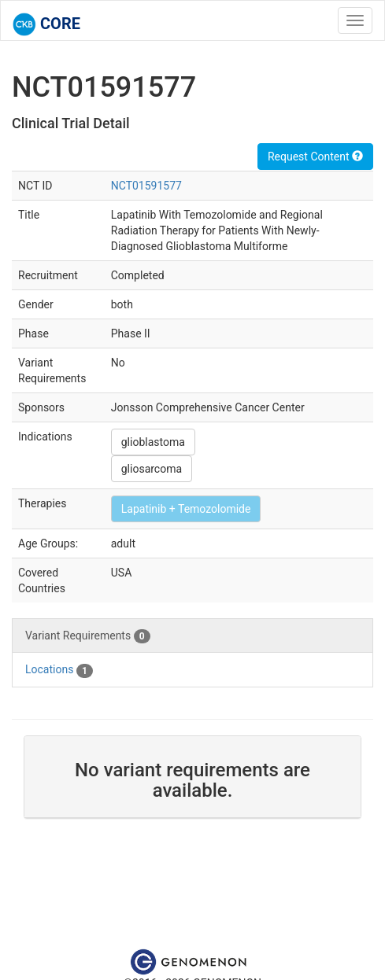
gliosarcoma (152, 469)
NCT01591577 (146, 186)
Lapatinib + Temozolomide (186, 509)
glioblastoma (153, 442)
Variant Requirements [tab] (88, 636)
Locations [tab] (59, 670)
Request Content (315, 157)
